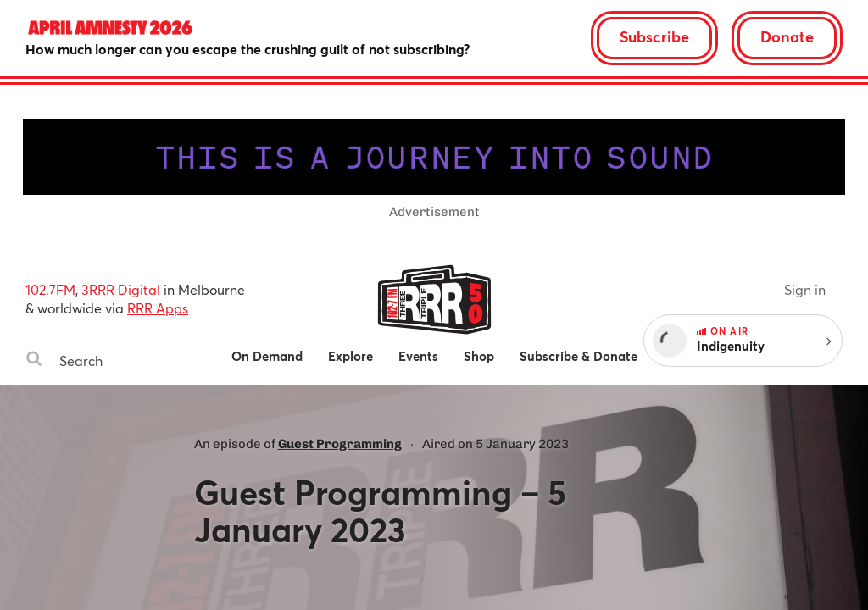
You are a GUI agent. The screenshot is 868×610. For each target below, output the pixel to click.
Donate (787, 36)
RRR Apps (158, 308)
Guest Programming (340, 444)
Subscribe (654, 36)
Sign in (805, 289)
